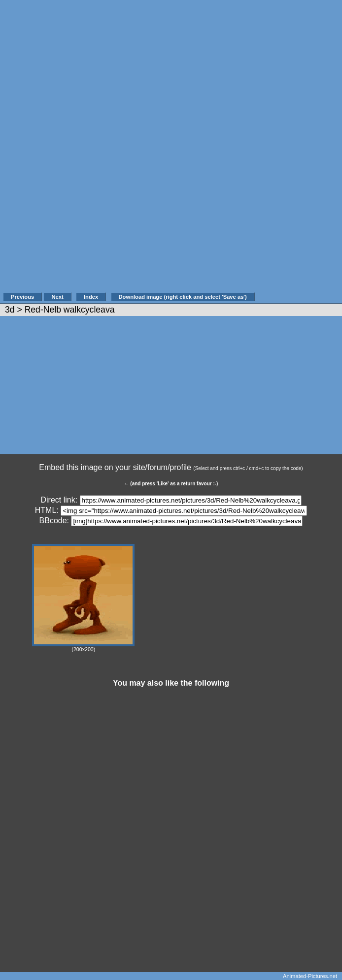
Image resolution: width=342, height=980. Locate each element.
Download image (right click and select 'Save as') (183, 297)
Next (57, 297)
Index (91, 297)
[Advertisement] (297, 151)
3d (10, 310)
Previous (22, 297)
